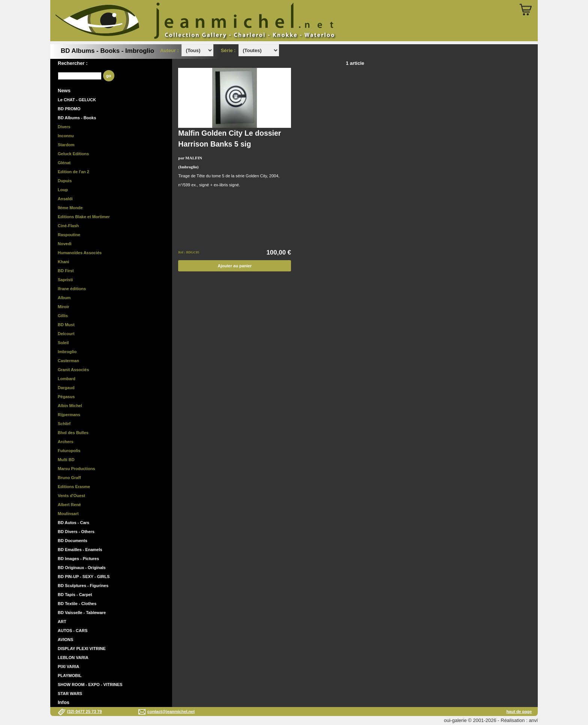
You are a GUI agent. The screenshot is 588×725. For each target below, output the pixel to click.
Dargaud (66, 388)
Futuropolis (69, 451)
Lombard (67, 379)
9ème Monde (70, 208)
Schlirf (64, 424)
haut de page (519, 712)
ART (62, 622)
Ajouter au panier (235, 266)
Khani (64, 262)
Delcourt (66, 334)
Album (64, 298)
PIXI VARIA (68, 667)
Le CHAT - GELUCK (77, 100)
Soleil (63, 343)
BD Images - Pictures (78, 559)
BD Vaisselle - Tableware (82, 613)
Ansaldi (65, 199)
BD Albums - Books (77, 118)
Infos (64, 702)
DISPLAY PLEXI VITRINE (82, 649)
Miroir (64, 307)
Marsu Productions (76, 469)
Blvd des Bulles (73, 433)
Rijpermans (69, 415)
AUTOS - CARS (73, 631)
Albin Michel (70, 406)
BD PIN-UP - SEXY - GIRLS (84, 577)
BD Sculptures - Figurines (83, 586)
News (64, 91)
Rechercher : (73, 63)
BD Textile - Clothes (77, 604)
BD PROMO (69, 109)
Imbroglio (67, 352)
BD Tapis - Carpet (75, 595)
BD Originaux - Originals (82, 568)
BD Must (66, 325)
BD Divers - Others (76, 532)
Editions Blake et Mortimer (84, 217)
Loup (63, 190)
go (109, 76)
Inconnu (66, 136)
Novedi (65, 244)
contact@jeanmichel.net (171, 712)
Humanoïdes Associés (80, 253)
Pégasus (66, 397)
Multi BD (66, 460)
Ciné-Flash (68, 226)
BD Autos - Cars (73, 523)
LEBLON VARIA (73, 658)
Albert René (69, 505)
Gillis (63, 316)
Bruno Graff (69, 478)
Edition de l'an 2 (73, 172)
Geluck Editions (73, 154)
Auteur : (170, 50)
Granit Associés (73, 370)
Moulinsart (68, 514)
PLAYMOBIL (70, 676)
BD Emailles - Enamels (80, 550)
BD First (66, 271)
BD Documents (73, 541)
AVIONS (65, 640)
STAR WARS (70, 694)
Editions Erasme (74, 487)
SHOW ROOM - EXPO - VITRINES (90, 685)
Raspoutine (69, 235)
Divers (64, 127)
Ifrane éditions (72, 289)
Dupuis (65, 181)
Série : (230, 50)
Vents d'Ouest (71, 496)
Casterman (68, 361)
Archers (66, 442)
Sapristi (65, 280)
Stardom (66, 145)
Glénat (64, 163)
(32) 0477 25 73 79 (85, 712)
